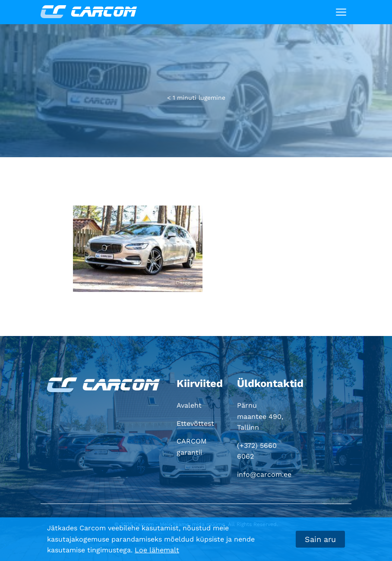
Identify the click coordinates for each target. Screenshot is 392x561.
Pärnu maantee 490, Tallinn (260, 416)
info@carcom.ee (264, 474)
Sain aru (320, 539)
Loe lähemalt (157, 550)
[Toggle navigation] (341, 12)
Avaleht (189, 405)
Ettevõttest (195, 423)
